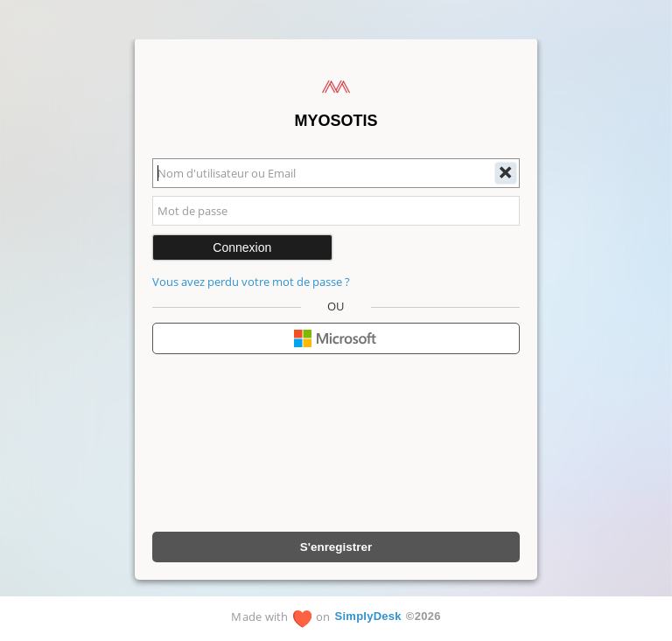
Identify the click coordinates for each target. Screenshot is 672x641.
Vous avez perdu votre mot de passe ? (251, 282)
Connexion (242, 247)
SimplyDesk (368, 616)
